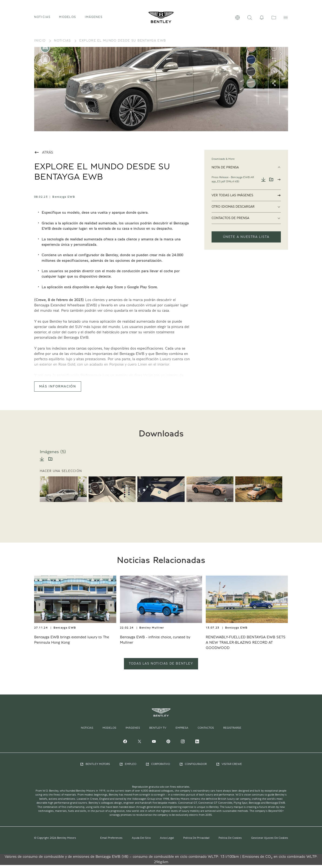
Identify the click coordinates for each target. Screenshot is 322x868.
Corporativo (158, 767)
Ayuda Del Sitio (141, 841)
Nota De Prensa (246, 171)
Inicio (40, 44)
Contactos (206, 731)
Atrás (44, 156)
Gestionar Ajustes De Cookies (270, 841)
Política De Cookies (230, 841)
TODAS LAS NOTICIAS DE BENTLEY (161, 667)
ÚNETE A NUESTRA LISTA (246, 240)
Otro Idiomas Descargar (246, 210)
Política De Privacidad (196, 841)
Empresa (182, 731)
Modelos (109, 731)
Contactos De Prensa (246, 221)
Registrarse (232, 731)
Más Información (58, 390)
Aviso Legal (167, 841)
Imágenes (94, 19)
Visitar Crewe (229, 767)
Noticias (42, 19)
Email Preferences (111, 841)
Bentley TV (158, 731)
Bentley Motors (95, 767)
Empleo (128, 767)
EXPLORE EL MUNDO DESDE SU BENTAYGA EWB (123, 44)
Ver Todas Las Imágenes (246, 199)
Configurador (193, 767)
